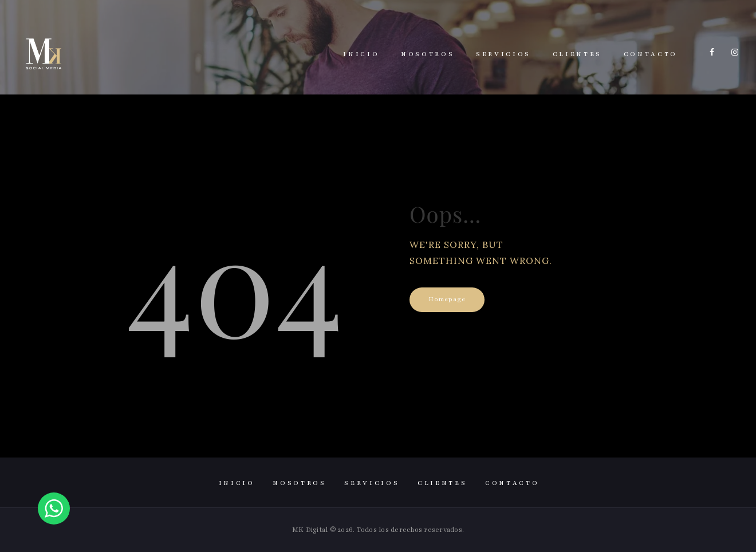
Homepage (447, 299)
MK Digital (310, 530)
